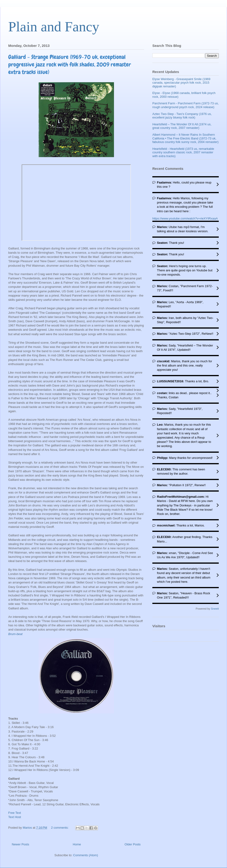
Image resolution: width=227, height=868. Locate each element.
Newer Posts (20, 844)
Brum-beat (16, 634)
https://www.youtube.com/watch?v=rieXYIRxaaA (185, 218)
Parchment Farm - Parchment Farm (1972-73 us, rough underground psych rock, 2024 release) (186, 105)
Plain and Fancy (54, 27)
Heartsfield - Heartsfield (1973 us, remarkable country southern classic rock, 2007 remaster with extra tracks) (183, 152)
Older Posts (133, 844)
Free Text (15, 813)
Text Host (15, 817)
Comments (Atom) (86, 855)
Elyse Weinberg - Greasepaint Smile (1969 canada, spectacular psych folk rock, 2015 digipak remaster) (181, 83)
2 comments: (60, 828)
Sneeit (215, 609)
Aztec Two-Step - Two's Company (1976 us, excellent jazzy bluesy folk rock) (182, 116)
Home (77, 844)
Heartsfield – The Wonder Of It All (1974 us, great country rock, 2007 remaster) (182, 126)
